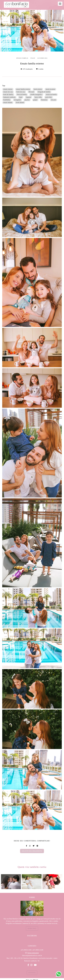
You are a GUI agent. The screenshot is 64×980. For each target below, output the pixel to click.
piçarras (27, 100)
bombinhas (7, 100)
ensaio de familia (51, 95)
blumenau (44, 100)
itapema (28, 97)
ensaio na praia (50, 89)
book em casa (21, 92)
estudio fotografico (36, 95)
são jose (53, 100)
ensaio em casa (8, 92)
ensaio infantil (8, 103)
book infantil (20, 103)
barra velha (38, 97)
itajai (21, 97)
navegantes (17, 100)
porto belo (49, 97)
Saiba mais (32, 928)
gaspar (35, 100)
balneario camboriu (9, 97)
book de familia (8, 95)
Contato (32, 973)
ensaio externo (8, 89)
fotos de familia (22, 95)
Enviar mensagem (33, 953)
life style (31, 92)
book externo (38, 89)
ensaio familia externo (23, 89)
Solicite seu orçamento (32, 851)
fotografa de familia (44, 92)
